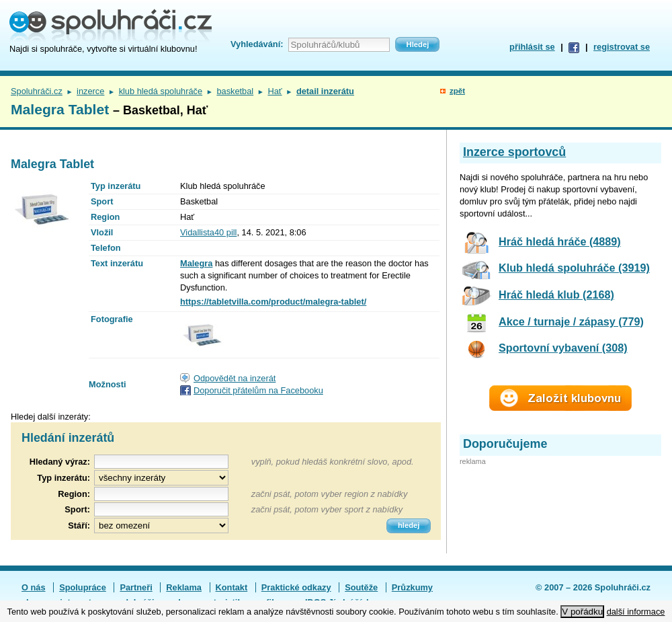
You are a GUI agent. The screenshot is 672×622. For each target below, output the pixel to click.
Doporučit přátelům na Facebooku (258, 390)
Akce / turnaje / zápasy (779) (571, 321)
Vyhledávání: (257, 44)
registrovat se (622, 47)
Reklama (184, 587)
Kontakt (232, 587)
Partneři (136, 587)
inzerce (90, 91)
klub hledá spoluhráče (161, 91)
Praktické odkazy (296, 587)
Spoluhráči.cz (37, 91)
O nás (34, 587)
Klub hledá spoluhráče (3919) (574, 268)
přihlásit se (532, 47)
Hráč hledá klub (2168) (556, 295)
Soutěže (361, 587)
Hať (275, 91)
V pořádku (582, 612)
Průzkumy (412, 587)
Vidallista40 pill (208, 232)
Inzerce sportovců (514, 152)
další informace (636, 612)
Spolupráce (83, 587)
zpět (457, 91)
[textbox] (161, 494)
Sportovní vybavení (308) (563, 348)
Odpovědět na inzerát (235, 378)
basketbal (235, 91)
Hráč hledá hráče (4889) (560, 241)
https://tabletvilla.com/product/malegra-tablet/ (273, 302)
